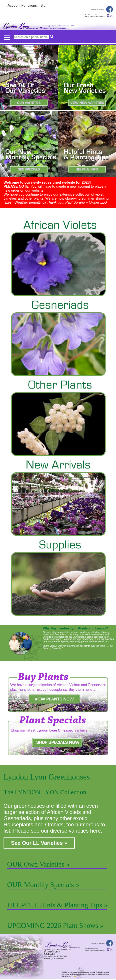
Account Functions (22, 5)
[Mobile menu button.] (58, 36)
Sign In (46, 5)
